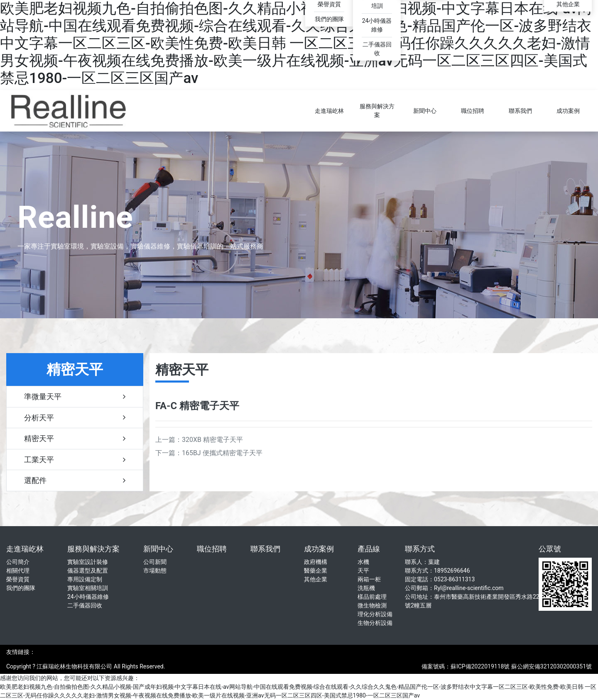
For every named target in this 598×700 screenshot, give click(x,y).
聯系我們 (520, 111)
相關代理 (18, 571)
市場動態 (155, 571)
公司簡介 (18, 562)
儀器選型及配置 (88, 571)
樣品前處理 (372, 597)
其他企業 (568, 4)
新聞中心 (425, 111)
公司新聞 (155, 562)
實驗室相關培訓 (88, 588)
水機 (363, 562)
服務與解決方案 (377, 111)
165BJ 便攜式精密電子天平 (222, 453)
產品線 (369, 549)
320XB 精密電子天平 (212, 440)
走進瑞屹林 (329, 111)
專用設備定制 (85, 579)
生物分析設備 (375, 623)
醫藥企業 (316, 571)
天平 (363, 571)
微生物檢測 (372, 605)
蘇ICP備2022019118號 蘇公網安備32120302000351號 (521, 666)
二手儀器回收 (85, 605)
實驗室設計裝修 (88, 562)
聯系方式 (420, 549)
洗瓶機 (366, 588)
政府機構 (316, 562)
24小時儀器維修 (88, 597)
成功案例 (568, 111)
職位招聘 (473, 111)
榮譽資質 (329, 4)
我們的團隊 (329, 19)
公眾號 (550, 549)
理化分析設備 (375, 614)
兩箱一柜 (369, 579)
